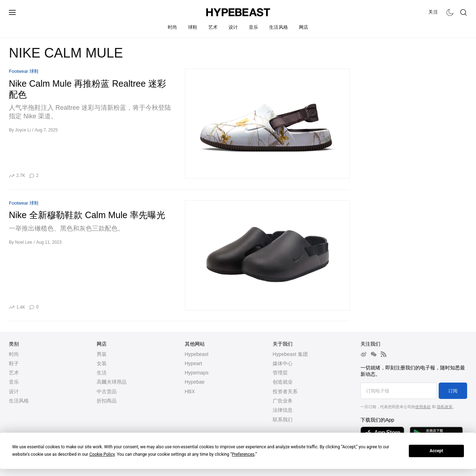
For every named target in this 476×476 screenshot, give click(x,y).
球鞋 (193, 27)
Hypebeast (197, 354)
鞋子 (14, 363)
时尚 (173, 27)
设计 (233, 27)
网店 (304, 27)
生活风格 (279, 27)
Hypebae (195, 382)
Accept (437, 451)
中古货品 (107, 391)
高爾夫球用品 (112, 382)
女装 (102, 363)
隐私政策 (445, 407)
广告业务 (283, 401)
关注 (433, 12)
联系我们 (283, 420)
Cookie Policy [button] (102, 454)
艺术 (213, 27)
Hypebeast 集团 (290, 354)
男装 (102, 354)
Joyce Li (23, 130)
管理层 (280, 373)
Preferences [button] (243, 454)
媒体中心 (283, 363)
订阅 (453, 391)
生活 (102, 373)
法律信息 (283, 410)
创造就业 (283, 382)
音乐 (254, 27)
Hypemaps (197, 373)
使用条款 (423, 407)
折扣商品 (107, 401)
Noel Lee (23, 242)
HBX (190, 391)
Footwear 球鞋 (24, 71)
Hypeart (194, 363)
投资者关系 (285, 391)
